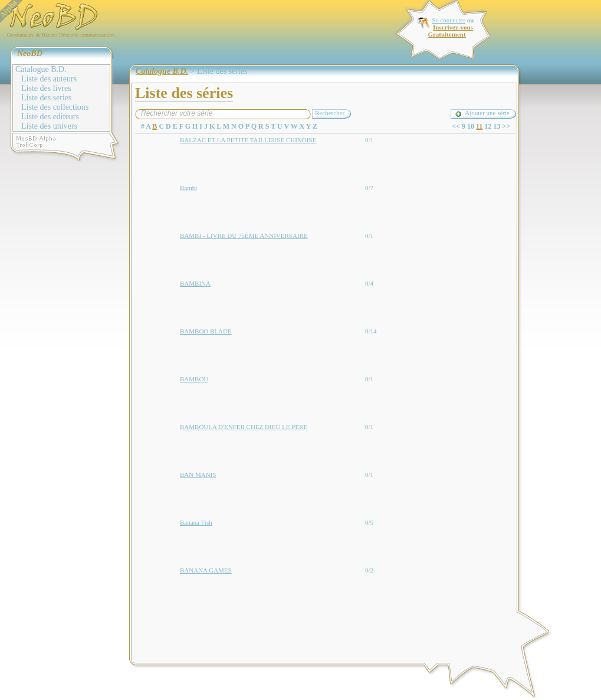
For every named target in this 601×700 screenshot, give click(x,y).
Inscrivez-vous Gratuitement (450, 31)
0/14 (371, 331)
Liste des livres (46, 88)
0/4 (369, 283)
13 (497, 126)
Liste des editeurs (50, 117)
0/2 (369, 570)
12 (488, 126)
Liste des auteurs (49, 79)
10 (471, 126)
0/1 (369, 140)
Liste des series (47, 98)
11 (479, 126)
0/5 (369, 522)
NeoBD (30, 53)
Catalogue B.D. (41, 69)
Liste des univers (49, 126)
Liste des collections (55, 107)
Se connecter (449, 20)
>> (506, 126)
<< (456, 126)
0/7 (369, 188)
